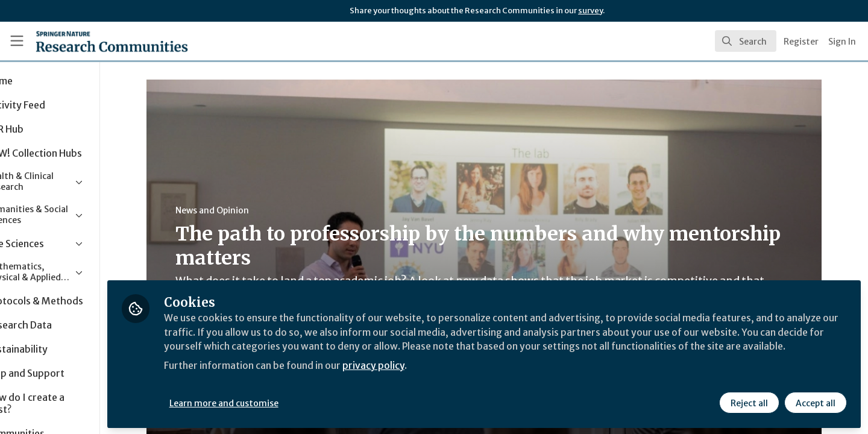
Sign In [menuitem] (842, 42)
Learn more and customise (278, 402)
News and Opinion (239, 210)
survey (590, 11)
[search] (746, 41)
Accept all (815, 402)
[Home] (96, 41)
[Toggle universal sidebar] (17, 41)
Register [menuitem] (801, 42)
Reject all (749, 402)
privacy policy (429, 379)
